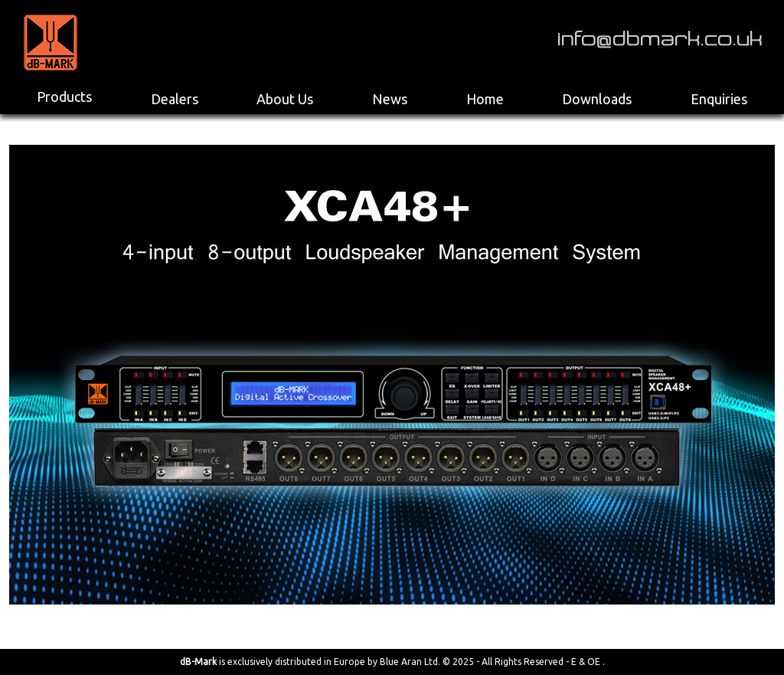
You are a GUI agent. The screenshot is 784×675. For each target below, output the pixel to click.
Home (485, 99)
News (390, 99)
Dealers (175, 99)
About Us (285, 99)
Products (64, 97)
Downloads (597, 99)
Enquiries (719, 99)
